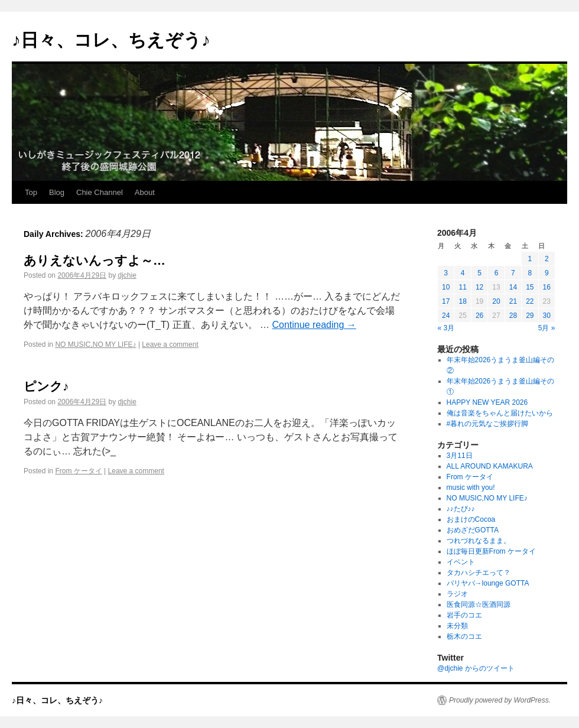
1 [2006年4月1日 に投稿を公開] (530, 259)
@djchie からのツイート (476, 668)
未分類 (457, 626)
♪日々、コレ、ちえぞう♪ (111, 40)
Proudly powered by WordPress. (500, 700)
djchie (127, 275)
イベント (461, 562)
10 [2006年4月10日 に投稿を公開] (446, 287)
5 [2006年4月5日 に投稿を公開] (479, 273)
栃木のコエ (464, 636)
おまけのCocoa (471, 519)
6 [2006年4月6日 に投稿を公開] (497, 273)
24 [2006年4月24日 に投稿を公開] (446, 316)
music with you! (471, 487)
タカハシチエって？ (479, 573)
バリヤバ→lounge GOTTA (488, 583)
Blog (57, 192)
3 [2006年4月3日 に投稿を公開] (446, 273)
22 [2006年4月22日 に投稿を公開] (530, 301)
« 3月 (446, 328)
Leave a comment (170, 344)
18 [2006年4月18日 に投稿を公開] (462, 301)
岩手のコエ (464, 615)
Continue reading (314, 325)
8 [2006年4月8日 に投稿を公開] (530, 273)
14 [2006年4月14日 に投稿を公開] (513, 287)
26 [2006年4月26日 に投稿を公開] (479, 316)
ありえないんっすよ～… (95, 260)
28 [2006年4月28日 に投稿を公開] (513, 316)
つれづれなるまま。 (479, 541)
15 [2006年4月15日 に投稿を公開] (530, 287)
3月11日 (460, 456)
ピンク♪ (46, 386)
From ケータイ (78, 471)
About (145, 192)
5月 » (547, 328)
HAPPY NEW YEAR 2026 (487, 402)
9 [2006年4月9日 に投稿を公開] (547, 273)
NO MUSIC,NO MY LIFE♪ (95, 344)
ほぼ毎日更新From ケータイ (491, 551)
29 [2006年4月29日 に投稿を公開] (530, 316)
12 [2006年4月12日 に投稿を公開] (479, 287)
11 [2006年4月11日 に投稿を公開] (462, 287)
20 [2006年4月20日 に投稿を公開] (496, 301)
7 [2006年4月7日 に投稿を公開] (513, 273)
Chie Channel (100, 192)
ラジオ (457, 594)
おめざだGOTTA (473, 530)
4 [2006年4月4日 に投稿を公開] (463, 273)
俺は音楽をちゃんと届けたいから (500, 413)
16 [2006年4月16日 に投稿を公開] (547, 287)
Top (31, 192)
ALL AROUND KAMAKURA (490, 466)
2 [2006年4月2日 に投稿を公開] (547, 259)
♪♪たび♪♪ (461, 509)
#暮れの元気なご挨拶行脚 (488, 424)
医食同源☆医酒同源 (479, 604)
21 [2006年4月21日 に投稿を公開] (513, 301)
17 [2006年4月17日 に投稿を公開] (446, 301)
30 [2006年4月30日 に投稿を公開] (547, 316)
